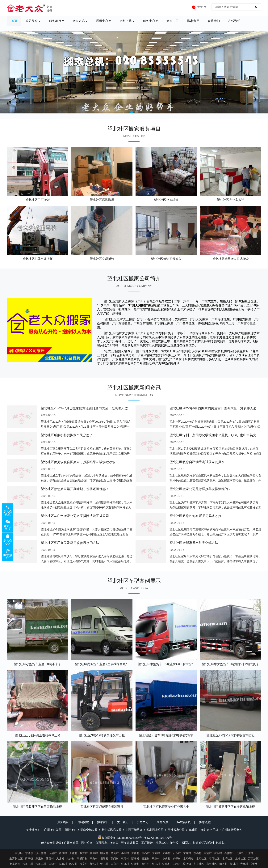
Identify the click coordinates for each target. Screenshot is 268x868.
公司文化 (143, 822)
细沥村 (104, 853)
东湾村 (125, 858)
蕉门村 (115, 858)
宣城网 (193, 830)
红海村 (166, 864)
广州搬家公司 (53, 830)
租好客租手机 (210, 830)
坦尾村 (104, 858)
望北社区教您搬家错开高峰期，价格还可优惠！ (75, 489)
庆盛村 (53, 853)
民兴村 (63, 864)
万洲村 (249, 853)
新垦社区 (15, 864)
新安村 (94, 864)
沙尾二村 (41, 864)
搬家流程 (205, 822)
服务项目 (63, 822)
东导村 (187, 853)
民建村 (53, 864)
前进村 (234, 864)
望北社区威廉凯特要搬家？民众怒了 (67, 435)
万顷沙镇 (253, 858)
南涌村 (208, 853)
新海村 (135, 858)
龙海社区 (240, 858)
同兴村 (115, 864)
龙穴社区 (201, 858)
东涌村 (197, 853)
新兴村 (223, 864)
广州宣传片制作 (232, 830)
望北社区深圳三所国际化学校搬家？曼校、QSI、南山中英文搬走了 (218, 435)
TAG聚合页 (184, 822)
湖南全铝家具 (89, 830)
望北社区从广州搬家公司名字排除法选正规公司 (75, 516)
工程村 (177, 864)
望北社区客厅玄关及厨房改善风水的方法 (70, 543)
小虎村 (166, 858)
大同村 (156, 853)
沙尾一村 (28, 864)
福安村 (84, 864)
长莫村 (94, 853)
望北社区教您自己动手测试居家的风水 (197, 462)
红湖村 (125, 864)
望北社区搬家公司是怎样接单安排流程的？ (200, 489)
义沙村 (254, 864)
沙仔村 (177, 858)
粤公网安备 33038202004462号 (120, 838)
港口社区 (214, 858)
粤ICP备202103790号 (158, 838)
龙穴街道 (188, 858)
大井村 (70, 858)
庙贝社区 (212, 864)
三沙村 (239, 853)
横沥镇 (187, 864)
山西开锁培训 (134, 830)
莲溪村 (50, 858)
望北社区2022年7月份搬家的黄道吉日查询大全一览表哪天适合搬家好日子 (94, 408)
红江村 (156, 864)
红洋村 (146, 864)
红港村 (135, 864)
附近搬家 (71, 830)
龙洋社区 (227, 858)
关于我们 (123, 822)
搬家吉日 (103, 822)
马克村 (115, 853)
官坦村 (218, 853)
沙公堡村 (41, 853)
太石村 (146, 853)
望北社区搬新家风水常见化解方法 (194, 543)
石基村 (177, 853)
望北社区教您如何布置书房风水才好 (195, 516)
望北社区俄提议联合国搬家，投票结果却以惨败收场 (78, 462)
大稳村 (166, 853)
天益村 (73, 853)
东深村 (84, 853)
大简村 (135, 853)
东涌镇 (29, 853)
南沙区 (19, 853)
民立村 (73, 864)
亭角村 (94, 858)
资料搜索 (83, 822)
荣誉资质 (162, 822)
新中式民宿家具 (112, 830)
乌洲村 (156, 858)
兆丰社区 (199, 864)
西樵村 (63, 853)
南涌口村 (82, 858)
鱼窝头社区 (16, 858)
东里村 (40, 858)
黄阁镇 (29, 858)
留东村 (145, 858)
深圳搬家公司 (155, 830)
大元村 (244, 864)
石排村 (228, 853)
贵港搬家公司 (176, 830)
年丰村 (104, 864)
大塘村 (60, 858)
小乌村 (125, 853)
